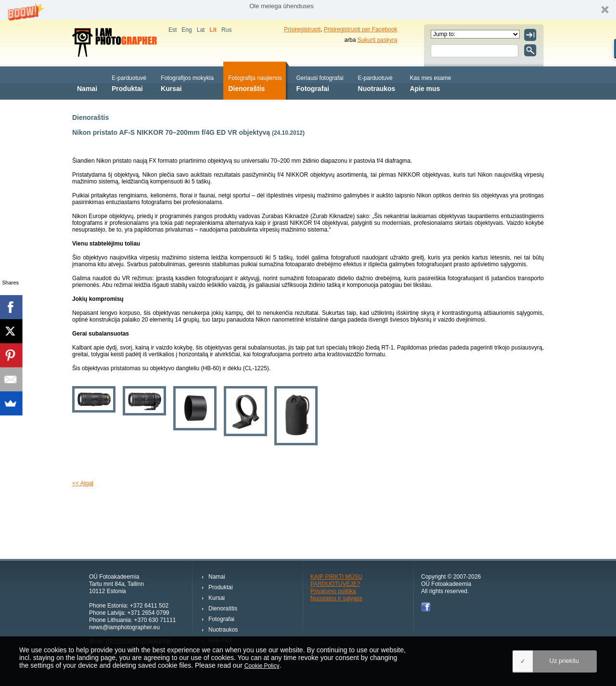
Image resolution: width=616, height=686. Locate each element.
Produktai (129, 83)
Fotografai (320, 83)
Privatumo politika (333, 591)
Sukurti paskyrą (378, 40)
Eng (186, 30)
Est (173, 30)
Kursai (187, 83)
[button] (308, 10)
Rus (226, 30)
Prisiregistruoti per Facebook (361, 29)
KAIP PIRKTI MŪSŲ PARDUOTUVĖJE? (336, 580)
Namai (87, 83)
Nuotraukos (377, 83)
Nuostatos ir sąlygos (336, 598)
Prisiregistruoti (302, 29)
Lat (201, 30)
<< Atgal (83, 483)
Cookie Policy (262, 666)
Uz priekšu (564, 661)
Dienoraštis (255, 83)
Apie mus (430, 83)
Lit (213, 30)
